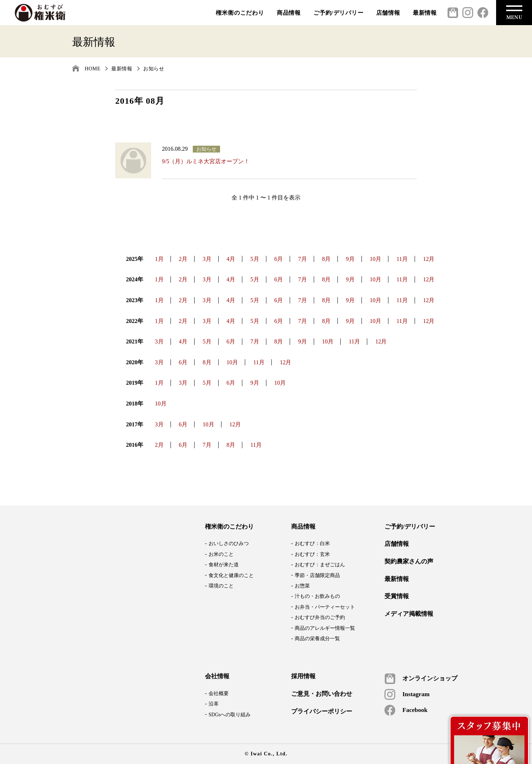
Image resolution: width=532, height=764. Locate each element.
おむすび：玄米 (312, 554)
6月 (279, 259)
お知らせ (154, 69)
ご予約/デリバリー (339, 13)
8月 (326, 259)
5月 (255, 259)
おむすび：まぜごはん (320, 565)
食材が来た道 (224, 565)
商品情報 (289, 13)
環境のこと (221, 586)
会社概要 (219, 693)
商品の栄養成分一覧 (317, 639)
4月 (231, 259)
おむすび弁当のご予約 (320, 617)
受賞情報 (397, 596)
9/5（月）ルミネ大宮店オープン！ (206, 161)
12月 (429, 259)
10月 (375, 259)
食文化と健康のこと (231, 575)
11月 (402, 259)
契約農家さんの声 (409, 562)
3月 (207, 259)
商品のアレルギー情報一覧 (325, 628)
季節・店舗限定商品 (317, 575)
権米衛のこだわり (240, 13)
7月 (303, 259)
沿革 (214, 704)
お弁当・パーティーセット (325, 607)
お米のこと (221, 554)
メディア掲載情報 (409, 614)
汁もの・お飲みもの (317, 596)
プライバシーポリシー (322, 712)
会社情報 (217, 676)
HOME (93, 69)
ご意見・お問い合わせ (322, 694)
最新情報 (425, 13)
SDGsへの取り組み (230, 715)
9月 (350, 259)
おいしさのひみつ (229, 543)
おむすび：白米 (312, 543)
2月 (183, 259)
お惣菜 (302, 586)
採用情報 (303, 676)
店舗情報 (388, 13)
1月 (159, 259)
